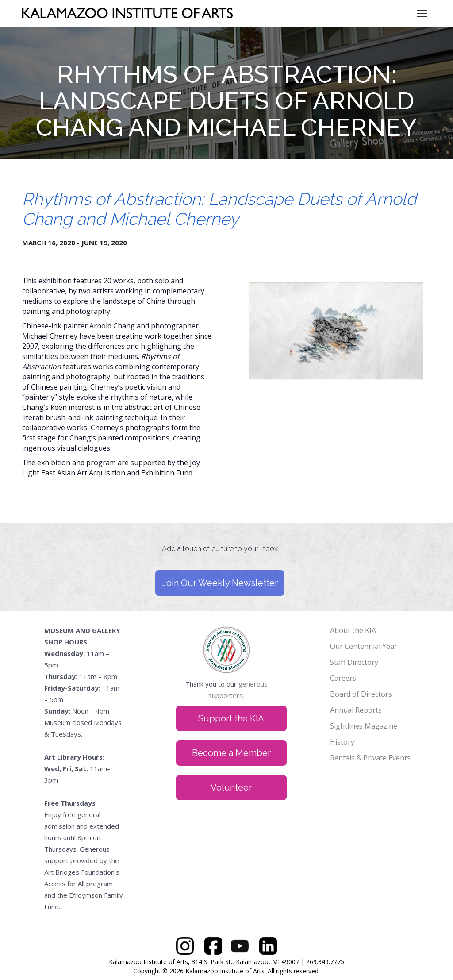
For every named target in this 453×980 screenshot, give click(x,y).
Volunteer (231, 787)
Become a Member (231, 753)
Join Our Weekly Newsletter (220, 583)
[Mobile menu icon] (422, 13)
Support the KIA (231, 718)
